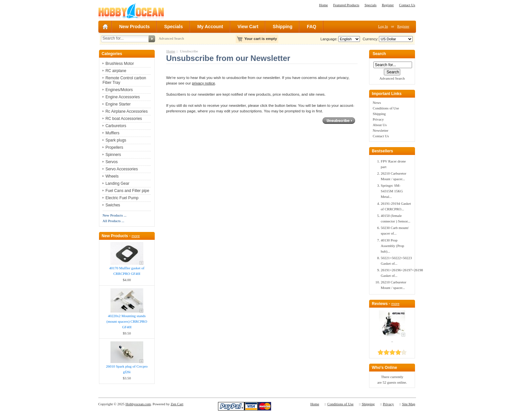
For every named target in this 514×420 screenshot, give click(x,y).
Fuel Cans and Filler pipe (127, 191)
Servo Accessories (122, 169)
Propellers (114, 147)
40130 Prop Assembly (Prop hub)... (393, 246)
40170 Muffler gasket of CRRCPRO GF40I (127, 271)
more (136, 236)
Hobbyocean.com (138, 404)
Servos (112, 162)
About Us (380, 125)
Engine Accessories (123, 97)
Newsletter (381, 130)
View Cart (248, 27)
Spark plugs (116, 140)
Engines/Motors (119, 90)
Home (323, 5)
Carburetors (116, 126)
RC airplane (116, 71)
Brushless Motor (120, 64)
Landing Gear (118, 183)
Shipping (283, 27)
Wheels (112, 176)
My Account (210, 27)
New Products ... (115, 215)
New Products (135, 27)
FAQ (312, 27)
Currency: (369, 39)
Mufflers (112, 133)
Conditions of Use (386, 108)
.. (392, 341)
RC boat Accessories (124, 119)
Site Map (408, 404)
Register (388, 5)
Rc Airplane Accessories (127, 111)
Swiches (113, 205)
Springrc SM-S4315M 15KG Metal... (392, 191)
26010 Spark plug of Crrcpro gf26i (127, 369)
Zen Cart (177, 404)
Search (379, 54)
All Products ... (113, 221)
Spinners (113, 155)
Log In (383, 26)
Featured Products (346, 5)
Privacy (378, 119)
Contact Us (407, 5)
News (377, 103)
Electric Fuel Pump (122, 198)
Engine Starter (118, 104)
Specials (371, 5)
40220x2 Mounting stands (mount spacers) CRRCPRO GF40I (127, 321)
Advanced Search (171, 38)
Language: (329, 39)
